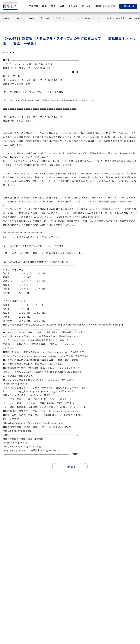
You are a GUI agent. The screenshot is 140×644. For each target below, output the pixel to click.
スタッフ (73, 6)
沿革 (62, 6)
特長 (45, 6)
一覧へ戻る (70, 467)
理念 (53, 6)
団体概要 (33, 6)
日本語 (98, 6)
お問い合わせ (128, 6)
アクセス (86, 6)
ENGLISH (110, 6)
